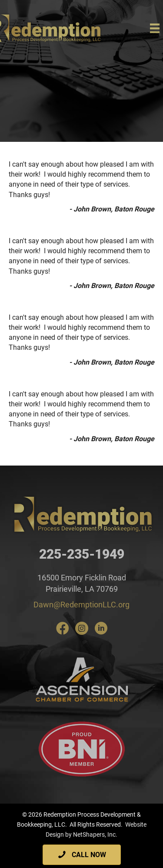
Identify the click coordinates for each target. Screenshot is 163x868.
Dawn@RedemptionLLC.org (81, 605)
